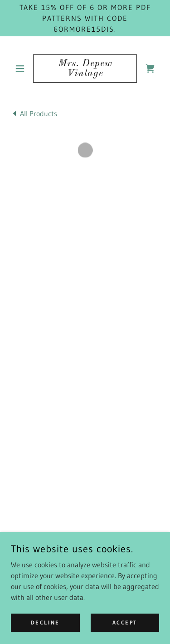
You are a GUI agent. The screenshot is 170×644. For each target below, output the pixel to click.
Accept (125, 622)
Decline (45, 622)
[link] (85, 69)
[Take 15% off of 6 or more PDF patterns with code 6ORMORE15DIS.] (85, 18)
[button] (22, 69)
